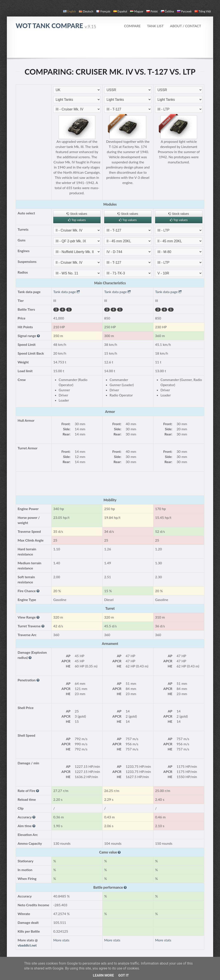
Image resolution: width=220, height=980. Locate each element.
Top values (77, 220)
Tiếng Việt (203, 11)
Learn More (103, 975)
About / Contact (186, 26)
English (70, 11)
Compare (132, 26)
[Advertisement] (110, 46)
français (103, 11)
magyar (137, 11)
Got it (123, 975)
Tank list (155, 26)
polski (152, 11)
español (120, 11)
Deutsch (86, 11)
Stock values (77, 214)
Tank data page (67, 292)
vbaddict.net (27, 945)
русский (184, 11)
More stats (61, 940)
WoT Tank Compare (56, 26)
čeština (167, 11)
